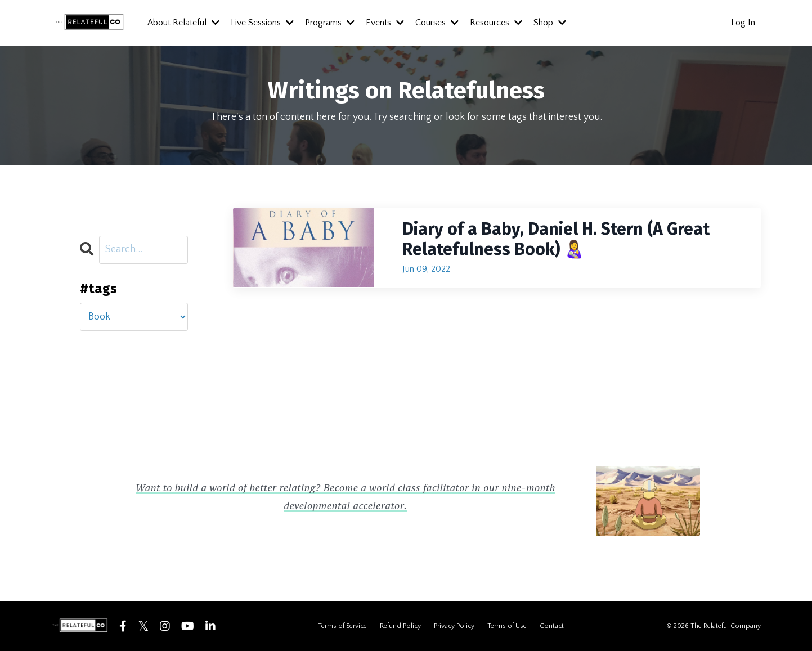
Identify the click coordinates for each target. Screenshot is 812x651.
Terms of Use (507, 626)
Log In (743, 23)
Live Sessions (262, 23)
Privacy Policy (454, 626)
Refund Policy (400, 626)
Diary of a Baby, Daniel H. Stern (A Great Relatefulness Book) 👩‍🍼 (556, 239)
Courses (437, 23)
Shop (550, 23)
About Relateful (183, 23)
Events (385, 23)
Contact (552, 626)
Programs (330, 23)
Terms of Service (342, 626)
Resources (496, 23)
